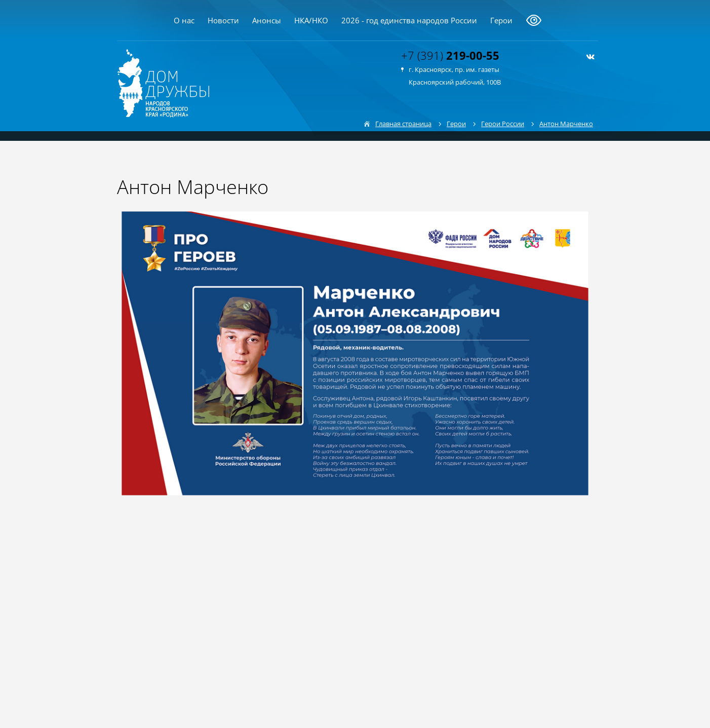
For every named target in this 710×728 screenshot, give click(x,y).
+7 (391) (450, 55)
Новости (223, 20)
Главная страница (403, 124)
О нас (184, 20)
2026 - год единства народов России (409, 20)
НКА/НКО (311, 20)
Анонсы (267, 20)
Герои (501, 20)
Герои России (503, 124)
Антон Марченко (566, 124)
